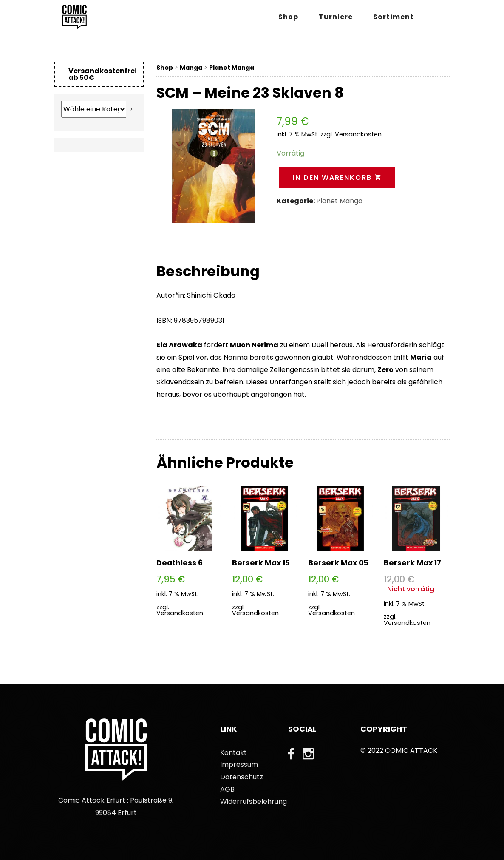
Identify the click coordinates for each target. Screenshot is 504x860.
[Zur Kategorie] (132, 109)
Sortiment (394, 17)
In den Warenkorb (337, 177)
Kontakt (234, 753)
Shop (288, 17)
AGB (227, 789)
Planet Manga (232, 68)
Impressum (239, 765)
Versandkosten (358, 134)
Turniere (336, 17)
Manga (191, 68)
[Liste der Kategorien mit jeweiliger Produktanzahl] (94, 109)
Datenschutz (242, 777)
